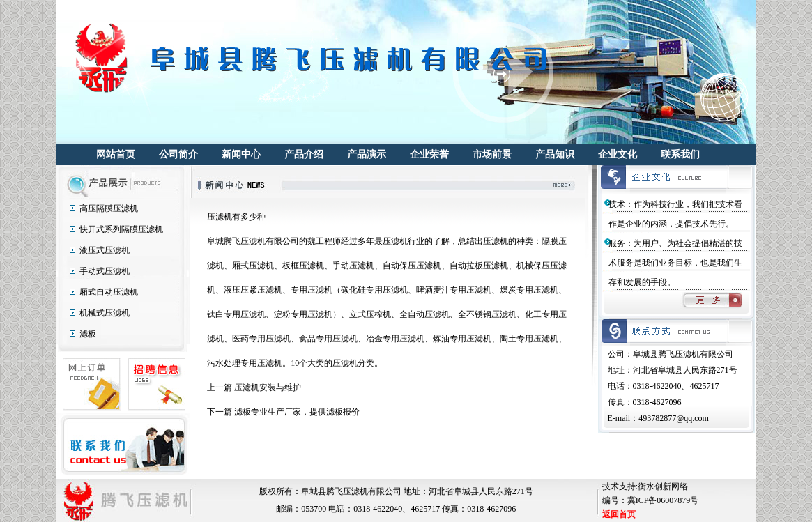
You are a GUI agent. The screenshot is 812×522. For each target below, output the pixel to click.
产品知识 (555, 154)
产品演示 (367, 154)
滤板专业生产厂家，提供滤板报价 (297, 412)
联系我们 (680, 154)
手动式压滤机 (105, 271)
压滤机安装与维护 (268, 387)
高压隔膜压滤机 (109, 208)
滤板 (88, 334)
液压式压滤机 (105, 250)
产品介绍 (304, 154)
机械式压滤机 (105, 313)
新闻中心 (241, 154)
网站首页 (116, 154)
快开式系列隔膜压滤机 (121, 229)
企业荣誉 (429, 154)
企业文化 (618, 154)
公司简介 (178, 154)
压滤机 (220, 217)
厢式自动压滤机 (109, 292)
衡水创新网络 (663, 486)
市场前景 (492, 154)
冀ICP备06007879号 (663, 500)
